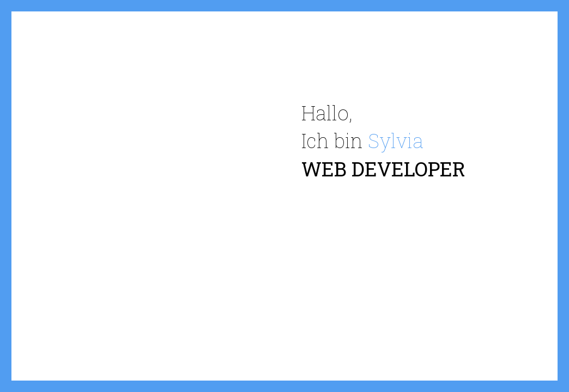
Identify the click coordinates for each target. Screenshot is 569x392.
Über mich (323, 223)
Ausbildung (392, 223)
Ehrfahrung (461, 223)
